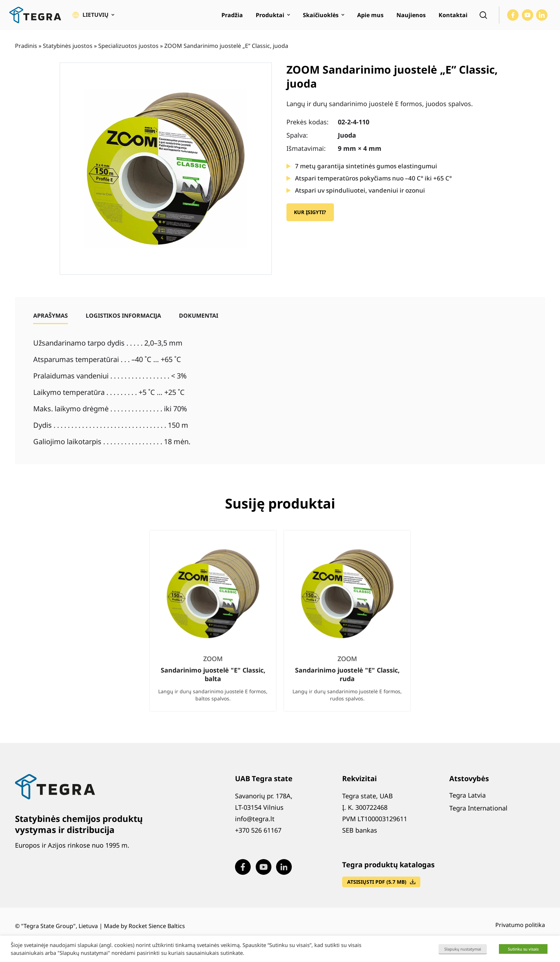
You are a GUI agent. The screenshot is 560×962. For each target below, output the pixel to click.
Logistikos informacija (123, 318)
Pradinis (26, 48)
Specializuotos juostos (128, 48)
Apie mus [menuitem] (370, 16)
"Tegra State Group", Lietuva (59, 929)
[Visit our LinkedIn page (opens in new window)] (542, 16)
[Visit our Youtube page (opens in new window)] (527, 16)
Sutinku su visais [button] (523, 949)
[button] (93, 16)
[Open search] (483, 16)
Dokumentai (199, 318)
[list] (280, 629)
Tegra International (478, 810)
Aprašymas (51, 318)
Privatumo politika (520, 928)
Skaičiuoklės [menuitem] (321, 16)
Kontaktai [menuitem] (453, 16)
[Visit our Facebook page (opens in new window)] (513, 16)
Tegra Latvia (467, 798)
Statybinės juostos (68, 48)
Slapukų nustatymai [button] (463, 949)
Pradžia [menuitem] (232, 16)
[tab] (51, 318)
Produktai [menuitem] (270, 16)
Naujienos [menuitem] (411, 16)
